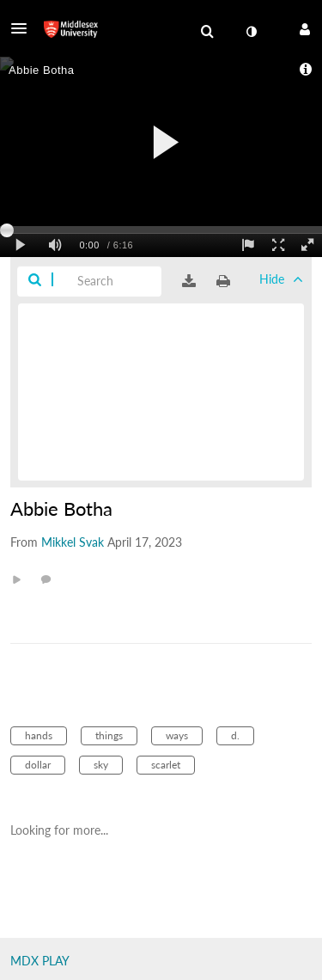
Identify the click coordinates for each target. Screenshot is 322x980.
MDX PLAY (40, 961)
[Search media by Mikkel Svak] (73, 542)
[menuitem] (207, 32)
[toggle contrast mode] (251, 32)
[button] (24, 28)
